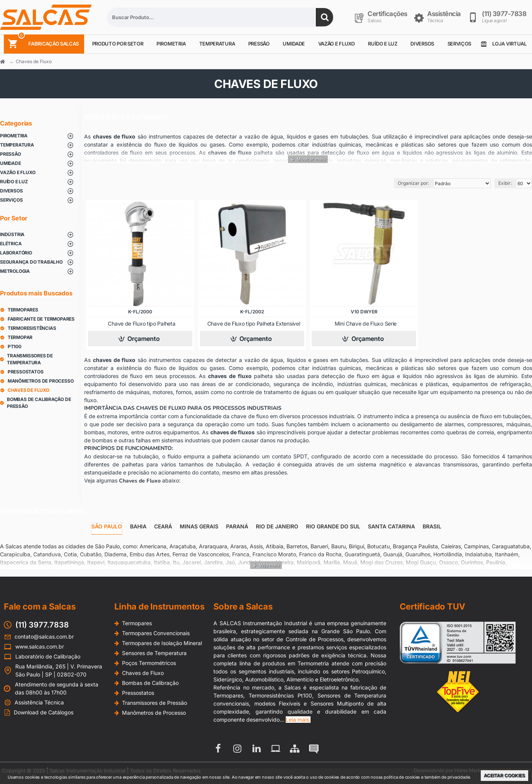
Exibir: (505, 183)
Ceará (163, 526)
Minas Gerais (199, 526)
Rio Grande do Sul (333, 526)
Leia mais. (298, 720)
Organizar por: (413, 183)
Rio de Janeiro (277, 526)
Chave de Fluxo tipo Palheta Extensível (254, 324)
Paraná (237, 526)
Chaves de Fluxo (34, 61)
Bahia (138, 526)
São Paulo (107, 526)
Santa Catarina (391, 526)
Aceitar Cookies (504, 775)
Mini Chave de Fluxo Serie (366, 324)
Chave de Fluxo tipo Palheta (142, 324)
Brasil (432, 526)
